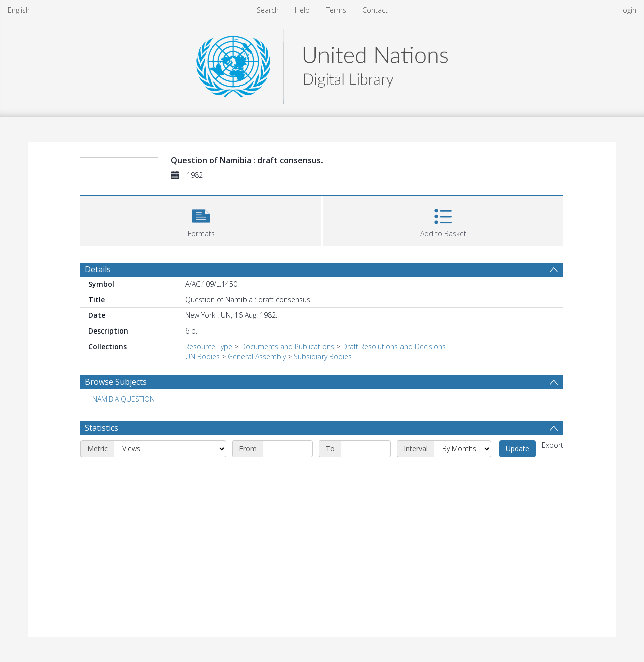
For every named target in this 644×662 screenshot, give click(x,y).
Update (517, 448)
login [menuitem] (629, 10)
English (19, 10)
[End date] (366, 449)
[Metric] (170, 449)
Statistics (101, 428)
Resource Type (209, 346)
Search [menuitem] (268, 10)
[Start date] (288, 449)
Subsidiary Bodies (323, 356)
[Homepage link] (322, 64)
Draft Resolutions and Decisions (394, 346)
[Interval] (462, 449)
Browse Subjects (116, 382)
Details (98, 269)
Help (302, 10)
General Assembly (257, 356)
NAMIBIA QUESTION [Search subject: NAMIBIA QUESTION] (124, 399)
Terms (336, 10)
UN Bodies (203, 356)
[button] (201, 220)
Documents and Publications (287, 346)
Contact (375, 10)
